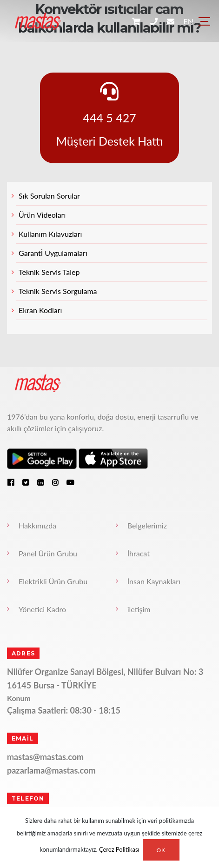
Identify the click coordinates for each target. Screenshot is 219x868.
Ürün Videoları (42, 215)
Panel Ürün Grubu (48, 553)
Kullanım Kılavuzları (50, 234)
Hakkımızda (37, 525)
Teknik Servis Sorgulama (58, 291)
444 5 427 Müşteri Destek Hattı (110, 115)
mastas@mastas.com (45, 757)
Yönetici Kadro (42, 609)
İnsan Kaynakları (154, 581)
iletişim (139, 609)
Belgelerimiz (147, 525)
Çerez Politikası (119, 850)
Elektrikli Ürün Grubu (53, 581)
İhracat (139, 553)
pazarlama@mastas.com (51, 770)
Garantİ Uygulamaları (53, 253)
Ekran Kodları (40, 310)
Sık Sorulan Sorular (49, 196)
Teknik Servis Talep (49, 272)
